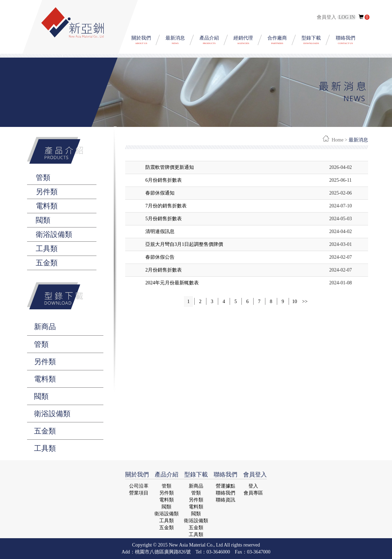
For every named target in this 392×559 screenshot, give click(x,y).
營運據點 (225, 486)
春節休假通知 (160, 193)
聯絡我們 (225, 493)
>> (305, 302)
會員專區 (253, 493)
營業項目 (139, 493)
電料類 (45, 379)
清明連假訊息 (160, 231)
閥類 (41, 396)
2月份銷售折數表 (164, 270)
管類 (41, 344)
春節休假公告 (160, 257)
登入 (253, 486)
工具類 (45, 448)
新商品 (45, 327)
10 (295, 302)
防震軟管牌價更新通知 (170, 167)
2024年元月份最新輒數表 (172, 283)
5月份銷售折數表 (164, 219)
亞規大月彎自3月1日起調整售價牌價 (184, 244)
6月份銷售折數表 (164, 180)
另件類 (45, 362)
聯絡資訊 (225, 500)
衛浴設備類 (52, 414)
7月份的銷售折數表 (166, 206)
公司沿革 (139, 486)
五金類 (45, 431)
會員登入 (337, 17)
